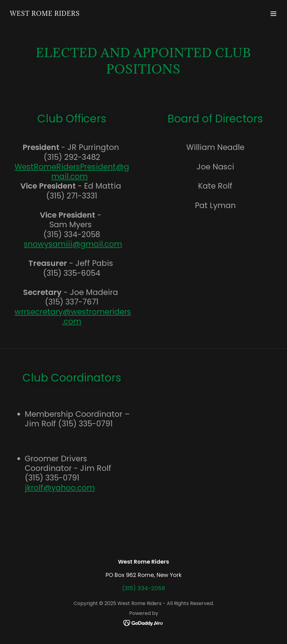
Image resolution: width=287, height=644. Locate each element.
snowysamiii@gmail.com (73, 244)
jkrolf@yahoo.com (60, 488)
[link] (45, 14)
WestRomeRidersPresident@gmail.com (72, 172)
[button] (273, 14)
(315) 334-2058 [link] (143, 588)
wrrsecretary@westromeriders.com (73, 317)
